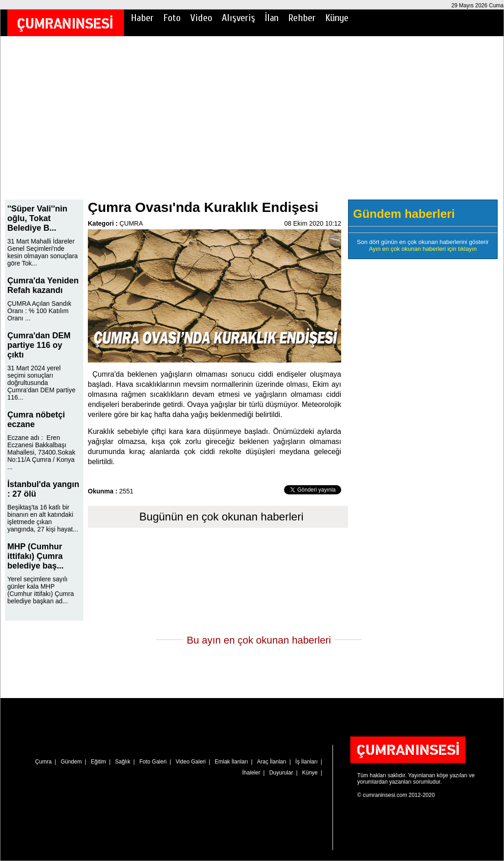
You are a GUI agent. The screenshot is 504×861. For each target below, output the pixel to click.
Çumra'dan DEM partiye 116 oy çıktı (39, 345)
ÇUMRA (131, 223)
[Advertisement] (252, 124)
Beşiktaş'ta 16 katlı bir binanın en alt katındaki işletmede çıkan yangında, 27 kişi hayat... (43, 518)
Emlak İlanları (232, 762)
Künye (337, 18)
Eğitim (98, 762)
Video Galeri (191, 762)
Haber (142, 18)
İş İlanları (307, 762)
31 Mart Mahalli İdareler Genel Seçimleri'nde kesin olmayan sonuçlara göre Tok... (43, 252)
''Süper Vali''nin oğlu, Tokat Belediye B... (37, 218)
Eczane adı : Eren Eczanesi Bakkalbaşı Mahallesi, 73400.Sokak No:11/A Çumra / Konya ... (41, 452)
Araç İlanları (272, 762)
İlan (272, 18)
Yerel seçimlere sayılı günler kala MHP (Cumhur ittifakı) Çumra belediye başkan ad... (40, 590)
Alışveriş (239, 18)
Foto (172, 18)
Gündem (71, 762)
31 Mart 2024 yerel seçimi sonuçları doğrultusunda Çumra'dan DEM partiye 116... (41, 383)
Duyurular (281, 773)
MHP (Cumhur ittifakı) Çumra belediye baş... (35, 556)
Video (201, 18)
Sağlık (123, 762)
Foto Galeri (153, 762)
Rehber (302, 18)
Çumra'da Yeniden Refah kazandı (43, 285)
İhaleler (251, 773)
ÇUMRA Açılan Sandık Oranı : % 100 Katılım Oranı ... (39, 311)
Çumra (43, 762)
